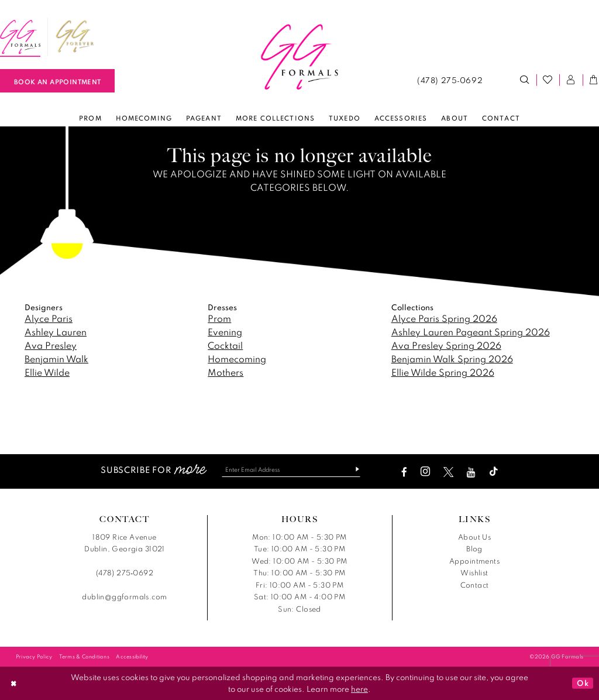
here (359, 689)
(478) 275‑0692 (125, 573)
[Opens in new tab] (75, 37)
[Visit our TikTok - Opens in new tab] (497, 472)
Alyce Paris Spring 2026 (444, 318)
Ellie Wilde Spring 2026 (443, 372)
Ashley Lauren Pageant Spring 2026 (471, 332)
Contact (475, 585)
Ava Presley (51, 345)
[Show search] (525, 80)
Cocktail (225, 345)
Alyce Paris (49, 318)
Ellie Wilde (47, 372)
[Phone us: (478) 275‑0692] (450, 80)
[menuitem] (75, 37)
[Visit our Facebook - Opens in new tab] (407, 472)
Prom (219, 318)
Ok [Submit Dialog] (583, 683)
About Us (474, 537)
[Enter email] (291, 470)
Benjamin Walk (56, 359)
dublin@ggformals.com (124, 597)
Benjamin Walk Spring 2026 (452, 359)
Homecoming (237, 359)
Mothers (226, 372)
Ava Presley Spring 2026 (446, 345)
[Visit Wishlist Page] (548, 80)
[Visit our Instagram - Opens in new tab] (428, 472)
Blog (474, 549)
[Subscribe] (356, 470)
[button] (571, 80)
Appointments (474, 561)
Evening (225, 332)
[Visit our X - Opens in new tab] (451, 472)
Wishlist (474, 573)
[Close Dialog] (14, 683)
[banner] (299, 57)
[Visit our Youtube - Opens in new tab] (474, 472)
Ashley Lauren (56, 332)
